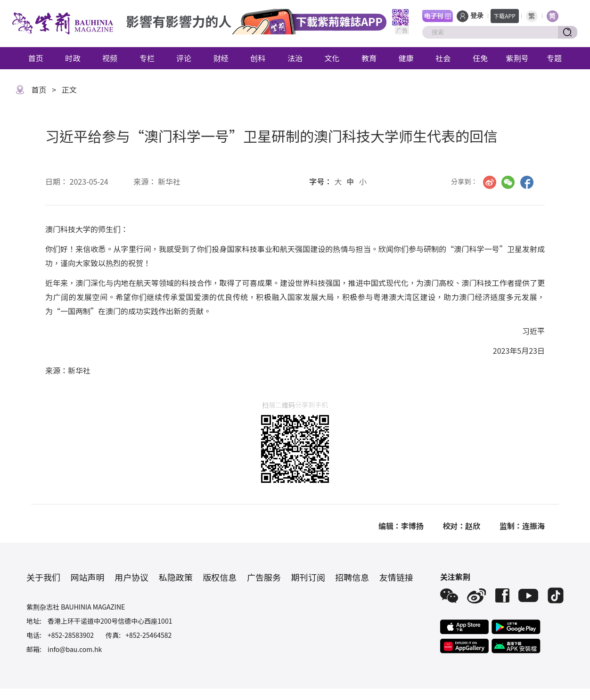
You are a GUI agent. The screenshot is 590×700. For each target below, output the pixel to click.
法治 (295, 58)
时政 (73, 58)
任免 (480, 58)
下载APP (504, 16)
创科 (258, 58)
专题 (554, 58)
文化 (332, 58)
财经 (221, 58)
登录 (477, 16)
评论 (184, 58)
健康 (406, 58)
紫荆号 (517, 58)
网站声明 (88, 577)
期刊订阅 (308, 577)
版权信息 (220, 577)
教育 (369, 58)
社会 (443, 58)
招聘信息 (352, 577)
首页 (36, 58)
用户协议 (131, 577)
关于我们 (43, 577)
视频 (110, 58)
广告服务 (264, 577)
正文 (69, 90)
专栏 (147, 58)
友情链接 (396, 577)
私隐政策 (176, 577)
